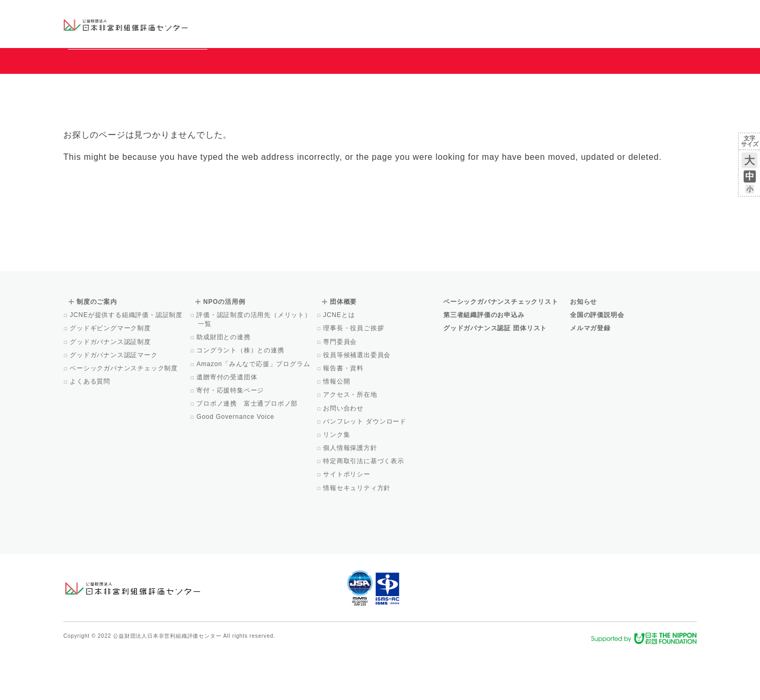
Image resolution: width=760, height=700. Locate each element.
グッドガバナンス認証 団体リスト (495, 376)
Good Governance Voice (236, 465)
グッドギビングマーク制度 (111, 376)
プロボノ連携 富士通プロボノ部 (248, 452)
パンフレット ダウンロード (365, 469)
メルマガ (600, 32)
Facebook (574, 32)
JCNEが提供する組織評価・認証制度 (127, 363)
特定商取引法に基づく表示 (364, 509)
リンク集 (337, 483)
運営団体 (618, 14)
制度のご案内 (435, 23)
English (687, 14)
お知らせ (589, 14)
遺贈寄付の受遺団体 (227, 425)
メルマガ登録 (590, 376)
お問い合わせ (654, 14)
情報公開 (337, 429)
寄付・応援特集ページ (231, 438)
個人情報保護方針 (351, 496)
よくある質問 (91, 429)
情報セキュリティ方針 (358, 536)
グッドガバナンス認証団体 (250, 23)
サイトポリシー (348, 522)
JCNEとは (340, 363)
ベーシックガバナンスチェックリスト (346, 23)
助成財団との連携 (224, 385)
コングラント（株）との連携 (241, 398)
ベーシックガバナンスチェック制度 (125, 416)
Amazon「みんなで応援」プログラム (254, 412)
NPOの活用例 (511, 23)
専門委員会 (341, 390)
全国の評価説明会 (597, 363)
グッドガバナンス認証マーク (115, 403)
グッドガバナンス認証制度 (111, 390)
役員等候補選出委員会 (358, 403)
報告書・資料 (344, 416)
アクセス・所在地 (351, 443)
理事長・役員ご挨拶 (354, 376)
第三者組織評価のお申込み (484, 363)
